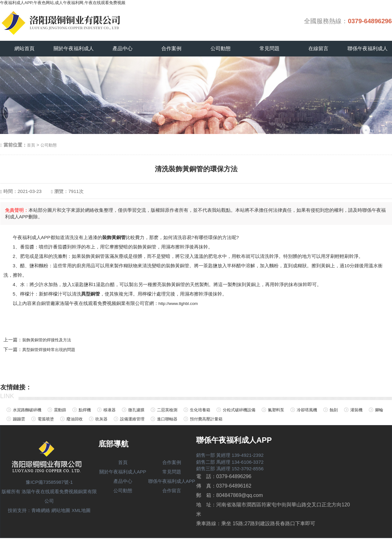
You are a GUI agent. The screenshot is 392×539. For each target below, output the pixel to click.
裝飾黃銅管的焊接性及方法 (50, 339)
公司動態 (221, 48)
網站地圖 (61, 511)
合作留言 (172, 491)
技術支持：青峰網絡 (29, 511)
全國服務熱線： (348, 21)
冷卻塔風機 (335, 410)
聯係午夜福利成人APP (368, 51)
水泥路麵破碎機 (29, 410)
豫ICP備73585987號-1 (49, 483)
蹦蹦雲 (68, 420)
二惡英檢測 (181, 410)
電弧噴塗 (97, 420)
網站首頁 (24, 48)
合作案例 (171, 48)
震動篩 (65, 410)
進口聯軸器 (230, 420)
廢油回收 (129, 420)
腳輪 (44, 420)
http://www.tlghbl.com (181, 303)
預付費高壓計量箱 (273, 420)
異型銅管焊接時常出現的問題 (53, 349)
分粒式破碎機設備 (260, 410)
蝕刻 (364, 410)
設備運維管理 (191, 420)
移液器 (119, 410)
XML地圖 (81, 511)
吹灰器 (158, 420)
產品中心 (123, 48)
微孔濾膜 (148, 410)
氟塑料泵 (301, 410)
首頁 (32, 145)
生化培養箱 (217, 410)
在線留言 (318, 48)
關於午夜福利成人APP (74, 51)
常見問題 (269, 48)
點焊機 (92, 410)
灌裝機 (20, 420)
